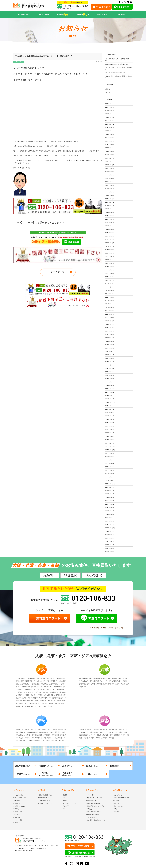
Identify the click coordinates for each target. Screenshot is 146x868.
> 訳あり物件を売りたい (45, 795)
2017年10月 (110, 450)
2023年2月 (109, 233)
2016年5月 (110, 507)
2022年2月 (109, 273)
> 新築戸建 (116, 801)
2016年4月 (110, 511)
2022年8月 (109, 253)
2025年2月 (109, 151)
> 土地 (64, 809)
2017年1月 (110, 480)
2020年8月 (109, 334)
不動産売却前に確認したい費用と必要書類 (116, 64)
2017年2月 (110, 477)
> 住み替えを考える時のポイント (96, 820)
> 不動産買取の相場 (92, 801)
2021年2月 (109, 314)
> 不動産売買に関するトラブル (95, 806)
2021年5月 (109, 304)
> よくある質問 (18, 812)
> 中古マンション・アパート (121, 806)
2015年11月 (110, 528)
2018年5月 (110, 426)
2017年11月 (110, 446)
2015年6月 (110, 545)
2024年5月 (109, 182)
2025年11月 (110, 121)
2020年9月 (109, 331)
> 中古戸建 (116, 803)
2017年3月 (110, 474)
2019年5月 (110, 385)
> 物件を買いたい (118, 795)
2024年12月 (110, 158)
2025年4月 (109, 144)
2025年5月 (109, 141)
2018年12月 (110, 402)
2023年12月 (110, 199)
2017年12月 (110, 443)
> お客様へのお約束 (19, 806)
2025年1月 (109, 155)
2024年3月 (109, 189)
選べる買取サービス (25, 15)
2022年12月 (110, 239)
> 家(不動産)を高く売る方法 (94, 798)
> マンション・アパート (69, 803)
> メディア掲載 (18, 820)
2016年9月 (110, 494)
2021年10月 (110, 287)
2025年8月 (109, 131)
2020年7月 (110, 338)
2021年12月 (110, 280)
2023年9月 (109, 209)
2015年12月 (110, 524)
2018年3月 (110, 433)
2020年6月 (110, 341)
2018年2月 (110, 436)
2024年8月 (109, 172)
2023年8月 (109, 212)
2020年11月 (110, 324)
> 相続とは (89, 809)
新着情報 (19, 62)
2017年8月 (110, 457)
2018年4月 (110, 429)
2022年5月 (109, 263)
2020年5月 (110, 345)
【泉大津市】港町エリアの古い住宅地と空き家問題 (118, 68)
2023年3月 (109, 229)
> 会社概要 (17, 814)
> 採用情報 (17, 817)
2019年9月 (109, 372)
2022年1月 (109, 277)
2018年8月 (110, 416)
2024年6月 (109, 178)
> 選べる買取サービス (20, 798)
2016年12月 (110, 484)
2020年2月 (110, 355)
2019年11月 (110, 365)
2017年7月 (110, 460)
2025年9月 (109, 127)
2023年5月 (109, 222)
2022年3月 (109, 270)
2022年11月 (110, 243)
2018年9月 (110, 412)
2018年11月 (110, 406)
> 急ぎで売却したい (44, 801)
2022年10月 (110, 246)
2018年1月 (110, 440)
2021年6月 (109, 301)
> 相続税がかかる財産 (92, 814)
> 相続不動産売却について (94, 812)
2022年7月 (109, 256)
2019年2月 (110, 396)
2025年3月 (109, 148)
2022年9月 (109, 250)
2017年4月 (110, 470)
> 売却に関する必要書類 (93, 803)
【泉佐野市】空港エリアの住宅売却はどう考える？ (118, 60)
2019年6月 (110, 382)
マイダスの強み (44, 15)
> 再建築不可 (65, 806)
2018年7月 (110, 419)
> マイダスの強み (19, 795)
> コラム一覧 (90, 795)
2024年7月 (109, 175)
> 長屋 (64, 798)
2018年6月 (110, 423)
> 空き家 (64, 795)
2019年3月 (110, 392)
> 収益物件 (116, 812)
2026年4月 (109, 104)
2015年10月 (110, 531)
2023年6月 (109, 219)
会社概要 (121, 15)
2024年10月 (110, 165)
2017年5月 (110, 467)
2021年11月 (110, 284)
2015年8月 (110, 538)
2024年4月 (109, 185)
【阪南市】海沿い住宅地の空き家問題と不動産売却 (118, 77)
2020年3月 (110, 351)
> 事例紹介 (17, 809)
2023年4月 (109, 226)
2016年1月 (110, 521)
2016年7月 (110, 501)
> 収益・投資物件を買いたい (121, 798)
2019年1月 (110, 399)
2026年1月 (109, 114)
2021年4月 (109, 307)
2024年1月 (109, 195)
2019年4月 (110, 389)
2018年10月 (110, 409)
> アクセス (17, 823)
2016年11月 (110, 487)
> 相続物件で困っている (45, 798)
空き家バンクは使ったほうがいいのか (115, 73)
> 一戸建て (65, 801)
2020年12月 (110, 321)
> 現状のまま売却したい (45, 803)
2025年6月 (109, 138)
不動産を (63, 15)
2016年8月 (110, 497)
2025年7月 (109, 134)
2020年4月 (110, 348)
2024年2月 (109, 192)
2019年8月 (110, 375)
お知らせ (107, 93)
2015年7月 (110, 541)
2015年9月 (110, 535)
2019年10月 (110, 368)
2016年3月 (110, 514)
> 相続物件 (17, 803)
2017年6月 (110, 463)
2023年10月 (110, 206)
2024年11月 (110, 161)
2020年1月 (110, 358)
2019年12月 (110, 362)
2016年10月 (110, 491)
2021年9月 (109, 290)
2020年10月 (110, 328)
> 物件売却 (17, 801)
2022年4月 (109, 267)
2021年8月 (109, 294)
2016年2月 (110, 518)
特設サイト (101, 15)
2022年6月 (109, 260)
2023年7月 (109, 216)
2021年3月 (109, 311)
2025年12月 (110, 117)
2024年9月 (109, 168)
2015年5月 (110, 548)
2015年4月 (109, 552)
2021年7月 (109, 297)
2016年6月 (110, 504)
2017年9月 (110, 453)
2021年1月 (109, 317)
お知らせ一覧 (58, 272)
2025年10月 (110, 124)
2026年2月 (109, 111)
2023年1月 (109, 236)
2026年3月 (109, 107)
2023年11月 (110, 202)
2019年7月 (110, 379)
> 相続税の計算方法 (92, 817)
